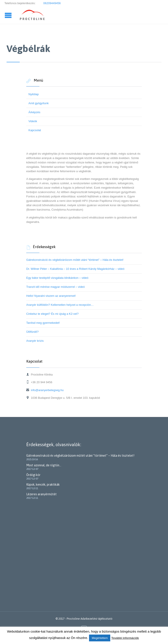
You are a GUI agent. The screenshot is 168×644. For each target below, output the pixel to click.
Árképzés (34, 112)
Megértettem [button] (100, 638)
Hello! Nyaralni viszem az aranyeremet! (51, 296)
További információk (125, 638)
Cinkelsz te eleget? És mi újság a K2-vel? (52, 314)
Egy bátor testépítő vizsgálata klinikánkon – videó (57, 278)
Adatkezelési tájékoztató (96, 619)
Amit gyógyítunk (39, 103)
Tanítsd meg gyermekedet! (43, 323)
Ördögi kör (33, 475)
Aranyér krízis (35, 341)
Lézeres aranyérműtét (41, 494)
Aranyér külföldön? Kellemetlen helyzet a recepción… (60, 305)
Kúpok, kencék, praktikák (43, 485)
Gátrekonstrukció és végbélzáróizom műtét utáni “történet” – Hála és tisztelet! (75, 260)
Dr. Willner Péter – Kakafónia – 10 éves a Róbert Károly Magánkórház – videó (75, 269)
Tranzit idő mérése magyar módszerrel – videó (56, 287)
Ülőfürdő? (32, 332)
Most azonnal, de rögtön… (44, 465)
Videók (33, 121)
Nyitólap (34, 94)
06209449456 (52, 3)
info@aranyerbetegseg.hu (45, 390)
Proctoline (73, 619)
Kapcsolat (35, 130)
